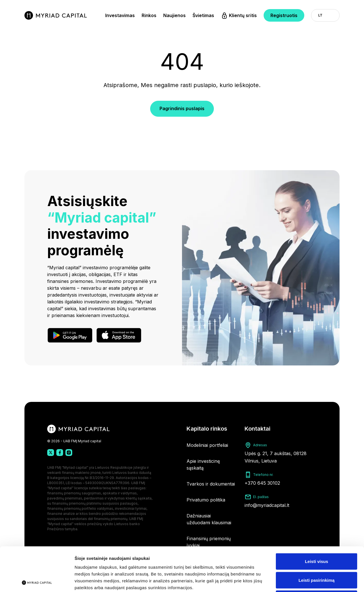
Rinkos (149, 15)
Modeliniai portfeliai (207, 445)
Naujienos (174, 15)
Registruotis (284, 15)
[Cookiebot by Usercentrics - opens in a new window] (37, 581)
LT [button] (320, 15)
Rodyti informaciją (292, 581)
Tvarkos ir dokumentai (211, 484)
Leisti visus (317, 517)
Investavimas (120, 15)
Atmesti (316, 555)
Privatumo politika (206, 500)
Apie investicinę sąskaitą (203, 464)
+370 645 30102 (262, 483)
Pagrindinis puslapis (182, 108)
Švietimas (203, 15)
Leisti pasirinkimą (317, 536)
